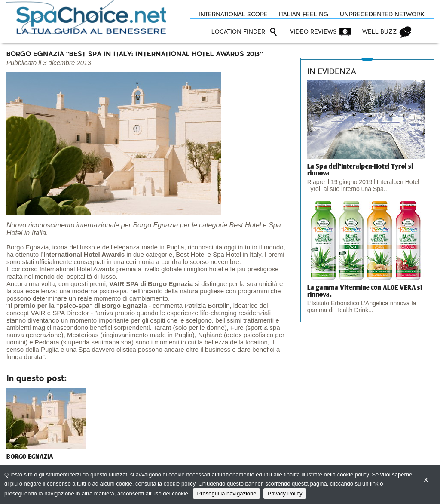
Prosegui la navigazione (226, 493)
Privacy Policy (285, 493)
